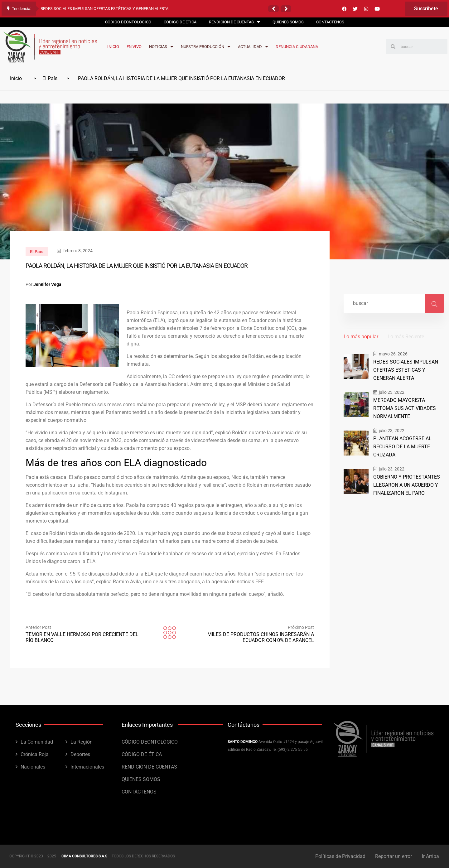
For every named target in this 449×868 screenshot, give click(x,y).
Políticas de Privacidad (339, 856)
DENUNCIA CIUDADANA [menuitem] (297, 47)
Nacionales (33, 767)
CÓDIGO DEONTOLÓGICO (150, 742)
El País (50, 78)
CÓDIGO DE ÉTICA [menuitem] (180, 22)
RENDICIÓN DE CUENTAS (149, 767)
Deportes (80, 754)
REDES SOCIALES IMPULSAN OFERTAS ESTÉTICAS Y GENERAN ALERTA (104, 9)
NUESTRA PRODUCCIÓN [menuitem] (206, 47)
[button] (273, 9)
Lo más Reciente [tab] (406, 337)
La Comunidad (37, 742)
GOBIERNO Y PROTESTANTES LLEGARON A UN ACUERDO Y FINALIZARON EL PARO (404, 482)
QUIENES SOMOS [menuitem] (288, 22)
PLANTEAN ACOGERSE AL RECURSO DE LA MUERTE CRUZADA (401, 444)
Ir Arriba (431, 856)
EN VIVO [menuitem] (134, 47)
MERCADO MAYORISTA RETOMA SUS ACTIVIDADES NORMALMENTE (408, 407)
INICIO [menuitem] (113, 47)
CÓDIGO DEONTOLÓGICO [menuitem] (128, 22)
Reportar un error (393, 856)
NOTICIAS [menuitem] (161, 47)
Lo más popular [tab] (361, 337)
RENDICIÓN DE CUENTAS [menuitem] (234, 22)
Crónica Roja (35, 754)
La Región (82, 742)
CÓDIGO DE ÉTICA (142, 754)
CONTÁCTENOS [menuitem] (330, 22)
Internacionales (87, 767)
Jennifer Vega (47, 284)
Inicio (16, 78)
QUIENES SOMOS (141, 779)
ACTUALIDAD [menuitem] (253, 47)
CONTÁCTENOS (139, 792)
